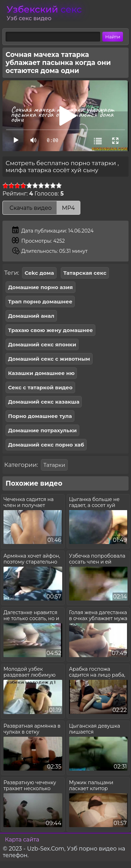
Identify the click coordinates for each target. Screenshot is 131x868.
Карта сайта (22, 840)
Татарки (54, 465)
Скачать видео (41, 208)
